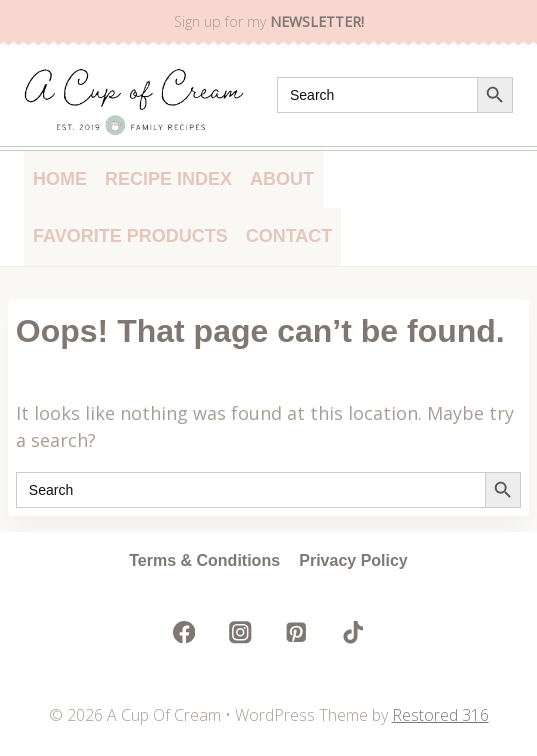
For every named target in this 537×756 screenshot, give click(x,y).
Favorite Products (130, 236)
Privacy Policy (353, 560)
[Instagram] (240, 632)
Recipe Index (168, 179)
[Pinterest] (296, 632)
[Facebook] (184, 632)
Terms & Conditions (204, 560)
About (282, 179)
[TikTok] (352, 632)
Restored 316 (440, 715)
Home (60, 179)
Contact (289, 236)
